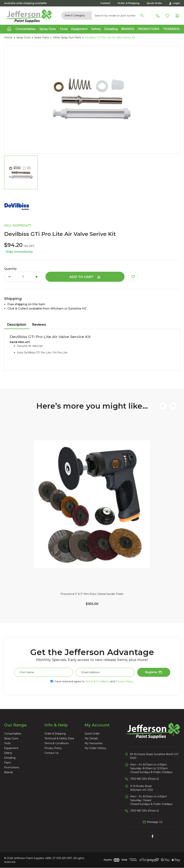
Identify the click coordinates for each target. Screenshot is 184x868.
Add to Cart (85, 277)
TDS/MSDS (171, 29)
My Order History (95, 748)
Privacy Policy (124, 681)
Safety (8, 753)
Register (154, 672)
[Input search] (115, 16)
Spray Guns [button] (48, 29)
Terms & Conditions (97, 681)
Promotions (149, 29)
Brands (128, 29)
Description (17, 325)
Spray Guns (11, 738)
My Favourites (94, 743)
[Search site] (142, 16)
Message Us (152, 822)
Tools (7, 743)
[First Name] (43, 672)
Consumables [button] (26, 29)
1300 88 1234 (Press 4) (144, 779)
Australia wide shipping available (25, 3)
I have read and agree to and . (92, 681)
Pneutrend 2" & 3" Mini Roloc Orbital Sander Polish (92, 594)
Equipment (11, 748)
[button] (133, 277)
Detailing (10, 758)
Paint (7, 763)
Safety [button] (96, 29)
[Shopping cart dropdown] (177, 16)
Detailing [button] (111, 29)
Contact (105, 3)
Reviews (39, 325)
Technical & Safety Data (59, 738)
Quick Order (154, 3)
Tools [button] (64, 29)
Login (175, 3)
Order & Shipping (128, 3)
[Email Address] (105, 672)
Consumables (13, 734)
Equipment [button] (79, 29)
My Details (91, 738)
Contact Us (51, 753)
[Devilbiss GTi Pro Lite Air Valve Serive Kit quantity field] (23, 277)
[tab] (17, 325)
